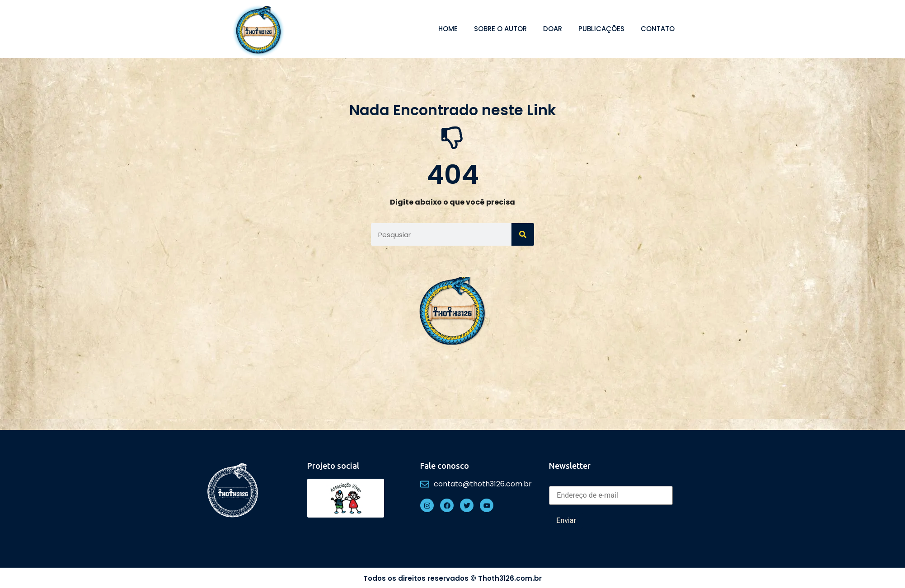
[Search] (523, 234)
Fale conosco (445, 466)
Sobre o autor (500, 29)
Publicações (601, 29)
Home (448, 29)
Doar (553, 29)
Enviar (566, 520)
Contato (658, 29)
